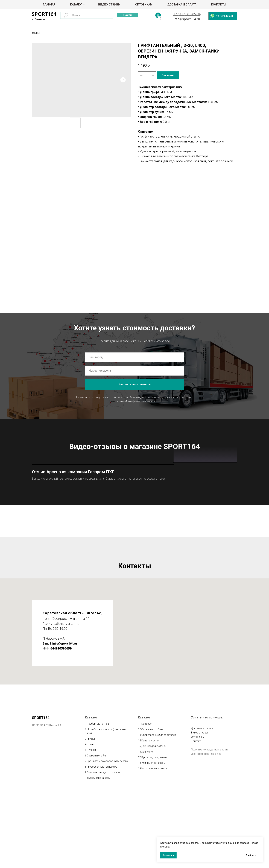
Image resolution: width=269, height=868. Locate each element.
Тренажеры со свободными (103, 839)
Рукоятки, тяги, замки (154, 835)
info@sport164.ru (187, 19)
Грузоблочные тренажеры (102, 844)
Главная (49, 5)
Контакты (219, 5)
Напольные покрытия (154, 846)
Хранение (147, 829)
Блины (91, 822)
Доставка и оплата (182, 5)
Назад (36, 33)
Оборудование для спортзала (159, 812)
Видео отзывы (109, 5)
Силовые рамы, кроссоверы (103, 850)
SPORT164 (44, 14)
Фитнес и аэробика (152, 807)
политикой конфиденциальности (135, 401)
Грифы (91, 816)
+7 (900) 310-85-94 (187, 14)
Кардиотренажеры (99, 855)
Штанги (91, 827)
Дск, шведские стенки (154, 824)
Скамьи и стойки (97, 833)
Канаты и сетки (150, 818)
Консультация (224, 16)
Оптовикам (144, 5)
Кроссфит (147, 801)
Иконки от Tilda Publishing (206, 831)
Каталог (76, 5)
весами (124, 839)
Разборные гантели (98, 801)
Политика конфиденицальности (210, 827)
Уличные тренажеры (153, 840)
